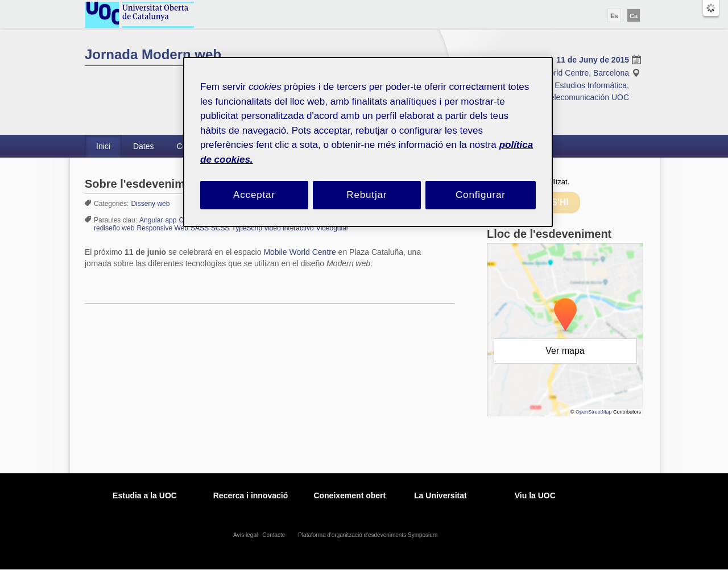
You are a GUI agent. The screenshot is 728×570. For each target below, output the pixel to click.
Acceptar (254, 195)
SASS (200, 228)
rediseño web (114, 228)
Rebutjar (367, 195)
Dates (144, 146)
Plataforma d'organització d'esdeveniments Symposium (369, 535)
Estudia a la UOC (145, 495)
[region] (368, 142)
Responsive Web (162, 228)
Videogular (332, 228)
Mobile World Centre (299, 252)
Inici (103, 146)
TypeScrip (247, 228)
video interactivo (289, 228)
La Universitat (440, 495)
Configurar (481, 195)
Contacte (274, 535)
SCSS (220, 228)
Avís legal (246, 535)
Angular (151, 220)
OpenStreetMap (594, 412)
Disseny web (150, 204)
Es (614, 16)
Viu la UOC (535, 495)
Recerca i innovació (251, 495)
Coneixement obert (349, 495)
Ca (634, 16)
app (171, 220)
